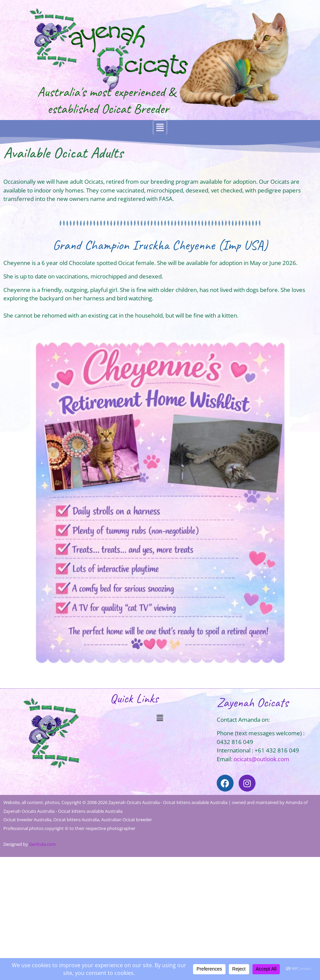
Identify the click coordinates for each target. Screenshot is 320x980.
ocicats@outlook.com (261, 759)
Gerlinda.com (42, 844)
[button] (160, 128)
